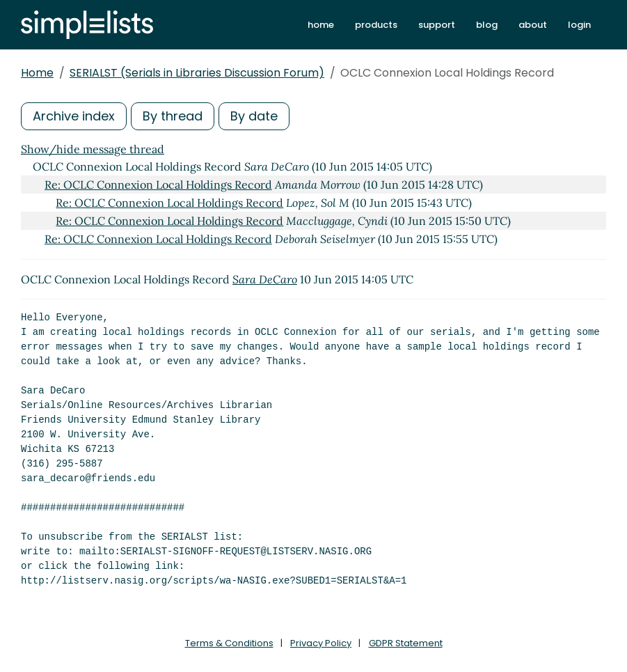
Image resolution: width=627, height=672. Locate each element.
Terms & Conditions (229, 643)
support (437, 25)
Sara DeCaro (265, 279)
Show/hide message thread (93, 149)
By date (254, 116)
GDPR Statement (406, 643)
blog (487, 25)
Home (37, 73)
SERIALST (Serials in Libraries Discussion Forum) (197, 73)
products (376, 25)
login (579, 25)
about (533, 25)
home (321, 25)
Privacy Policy (321, 643)
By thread (173, 116)
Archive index (74, 116)
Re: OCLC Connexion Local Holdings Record (158, 185)
